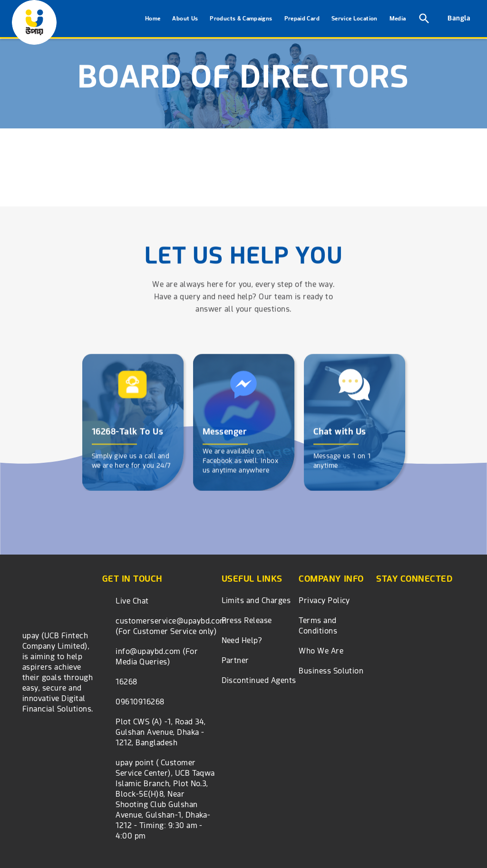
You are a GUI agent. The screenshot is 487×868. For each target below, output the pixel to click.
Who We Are (321, 651)
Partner (235, 660)
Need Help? (242, 640)
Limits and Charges (256, 600)
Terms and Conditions (318, 626)
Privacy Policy (324, 600)
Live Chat (132, 601)
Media (398, 19)
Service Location (355, 19)
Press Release (247, 620)
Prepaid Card (302, 19)
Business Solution (331, 671)
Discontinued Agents (259, 680)
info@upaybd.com (148, 651)
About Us (185, 19)
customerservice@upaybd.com (171, 621)
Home (153, 19)
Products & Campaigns (241, 19)
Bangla (459, 18)
